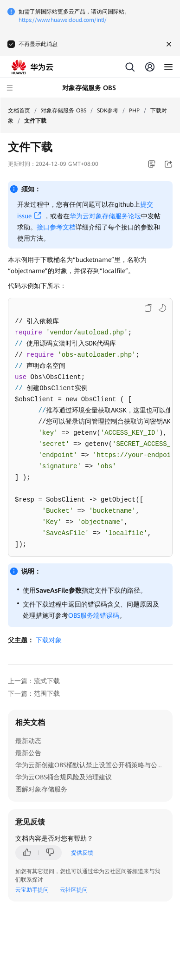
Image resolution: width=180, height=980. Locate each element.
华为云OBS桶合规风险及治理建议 (64, 777)
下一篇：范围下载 (34, 693)
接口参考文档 (56, 227)
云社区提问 (74, 890)
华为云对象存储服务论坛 (105, 216)
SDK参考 (108, 111)
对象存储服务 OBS (64, 111)
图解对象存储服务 (41, 789)
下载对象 (49, 640)
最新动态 (28, 741)
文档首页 (19, 111)
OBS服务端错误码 (94, 615)
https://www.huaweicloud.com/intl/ (63, 20)
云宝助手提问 (32, 890)
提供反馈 (82, 853)
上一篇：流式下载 (34, 681)
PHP (134, 111)
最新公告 (28, 753)
